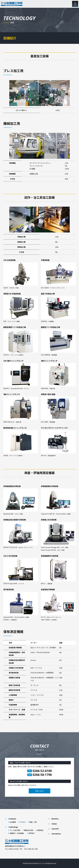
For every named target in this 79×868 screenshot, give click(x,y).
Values (54, 824)
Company (12, 819)
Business (55, 819)
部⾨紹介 (32, 833)
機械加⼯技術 (29, 830)
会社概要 (13, 822)
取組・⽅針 (33, 822)
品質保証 (40, 830)
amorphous (56, 834)
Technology (13, 827)
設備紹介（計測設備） (17, 833)
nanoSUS (55, 829)
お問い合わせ (39, 791)
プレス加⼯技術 (15, 830)
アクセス (23, 822)
